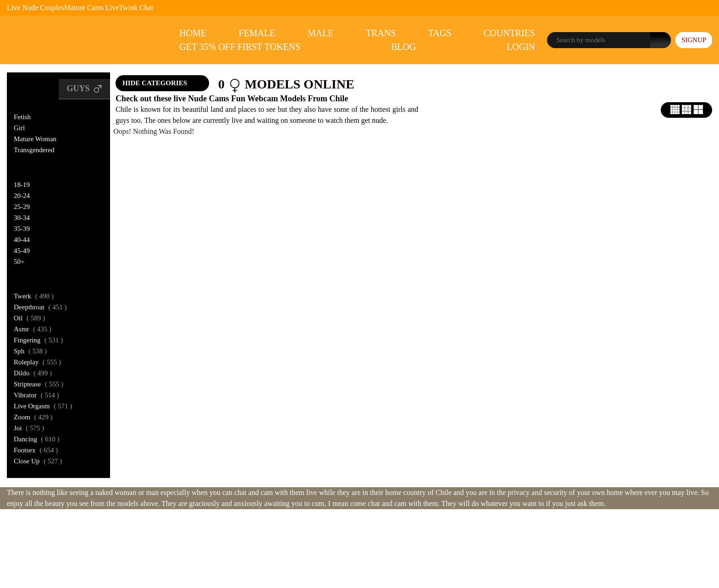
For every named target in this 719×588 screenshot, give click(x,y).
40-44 (22, 240)
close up (38, 461)
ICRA (383, 546)
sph (30, 351)
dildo (33, 373)
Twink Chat (136, 8)
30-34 (22, 218)
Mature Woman (35, 139)
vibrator (36, 395)
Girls (28, 89)
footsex (36, 450)
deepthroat (40, 307)
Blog (404, 47)
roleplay (37, 362)
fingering (38, 340)
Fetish (22, 117)
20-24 (22, 196)
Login (521, 47)
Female (257, 33)
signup (694, 40)
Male (321, 33)
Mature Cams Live (91, 8)
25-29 (22, 207)
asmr (33, 329)
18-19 (22, 185)
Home (193, 33)
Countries (509, 33)
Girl (19, 128)
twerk (34, 296)
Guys (84, 89)
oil (29, 318)
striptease (39, 384)
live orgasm (43, 406)
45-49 (22, 251)
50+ (19, 262)
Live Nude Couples (35, 8)
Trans (381, 33)
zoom (33, 417)
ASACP (357, 546)
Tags (440, 33)
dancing (37, 439)
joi (29, 428)
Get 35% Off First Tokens (240, 47)
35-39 (22, 229)
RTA (334, 546)
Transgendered (34, 150)
